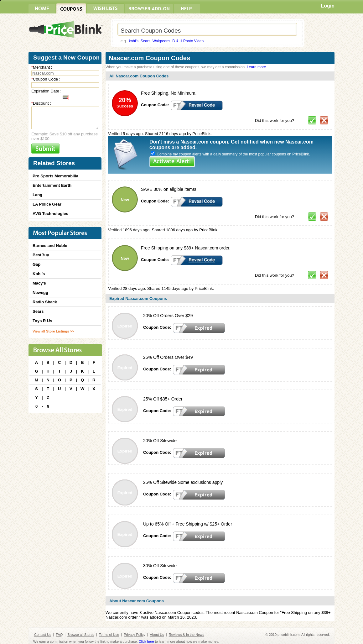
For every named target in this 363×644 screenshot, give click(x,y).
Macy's (39, 283)
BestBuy (41, 255)
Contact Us (43, 635)
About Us (157, 635)
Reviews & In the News (187, 635)
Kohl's (39, 274)
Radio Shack (45, 302)
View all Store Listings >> (53, 331)
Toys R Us (42, 321)
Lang (37, 195)
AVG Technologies (50, 214)
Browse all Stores (81, 635)
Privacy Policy (134, 635)
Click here (146, 641)
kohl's (134, 41)
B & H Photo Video (188, 41)
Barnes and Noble (50, 246)
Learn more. (257, 67)
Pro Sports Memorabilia (55, 176)
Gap (36, 264)
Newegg (40, 293)
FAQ (59, 635)
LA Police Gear (47, 204)
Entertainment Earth (52, 185)
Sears (145, 41)
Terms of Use (109, 635)
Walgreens (161, 41)
